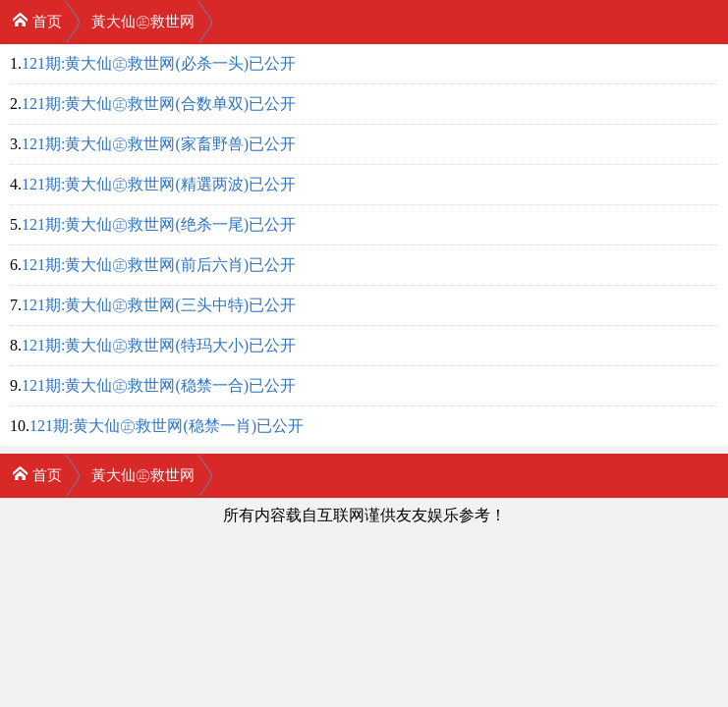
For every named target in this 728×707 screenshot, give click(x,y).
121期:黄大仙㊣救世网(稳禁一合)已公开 (159, 385)
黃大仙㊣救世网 (143, 22)
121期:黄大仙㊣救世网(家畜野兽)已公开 (159, 144)
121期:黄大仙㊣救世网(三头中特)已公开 (159, 305)
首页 (37, 20)
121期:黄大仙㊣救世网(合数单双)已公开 (159, 104)
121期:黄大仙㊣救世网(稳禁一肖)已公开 (167, 426)
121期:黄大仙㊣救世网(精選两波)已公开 (159, 184)
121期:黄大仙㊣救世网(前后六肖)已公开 (159, 265)
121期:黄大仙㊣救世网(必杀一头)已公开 (159, 63)
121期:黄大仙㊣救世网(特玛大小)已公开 (159, 345)
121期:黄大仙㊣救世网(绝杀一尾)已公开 (159, 224)
